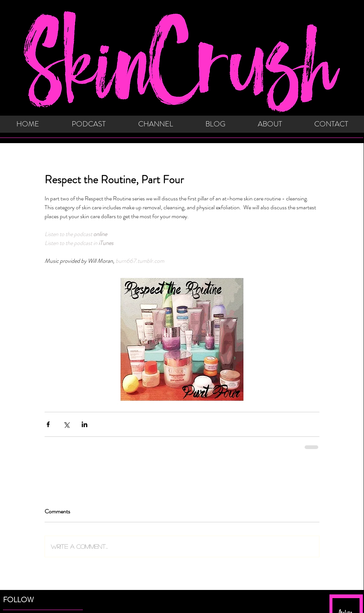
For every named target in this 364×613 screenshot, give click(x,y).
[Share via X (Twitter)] (66, 424)
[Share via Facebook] (48, 424)
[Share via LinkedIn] (84, 424)
